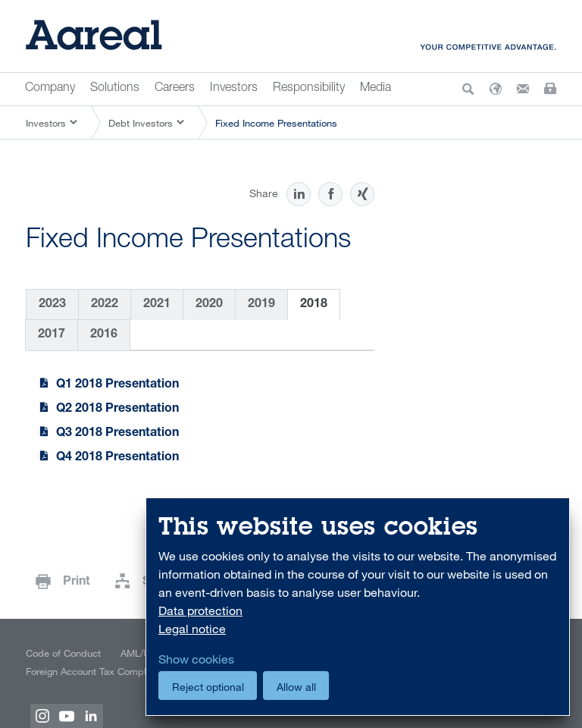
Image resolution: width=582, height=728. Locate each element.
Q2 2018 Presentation (117, 409)
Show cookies (196, 659)
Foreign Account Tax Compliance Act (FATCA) (124, 671)
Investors (234, 89)
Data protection (200, 610)
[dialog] (358, 607)
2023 (52, 305)
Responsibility (309, 89)
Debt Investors (141, 123)
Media (375, 89)
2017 (52, 335)
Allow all (296, 687)
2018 (314, 305)
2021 (157, 305)
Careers (175, 89)
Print (77, 582)
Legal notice (192, 629)
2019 (261, 305)
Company (50, 89)
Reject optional (208, 687)
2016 (104, 335)
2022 (105, 305)
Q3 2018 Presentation (117, 434)
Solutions (115, 89)
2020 (209, 305)
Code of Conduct (63, 653)
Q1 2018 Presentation (117, 385)
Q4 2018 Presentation (117, 458)
